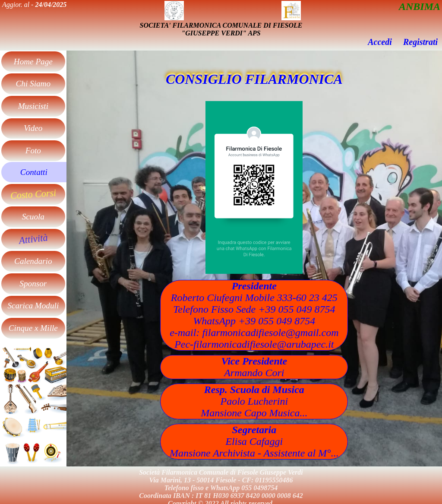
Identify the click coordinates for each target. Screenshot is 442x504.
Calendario (33, 261)
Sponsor (33, 284)
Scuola (33, 217)
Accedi (380, 42)
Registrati (420, 42)
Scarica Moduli (33, 306)
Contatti (34, 172)
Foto (33, 151)
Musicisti (33, 106)
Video (33, 128)
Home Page (33, 62)
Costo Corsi (33, 194)
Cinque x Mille (33, 328)
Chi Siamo (33, 84)
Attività (33, 239)
